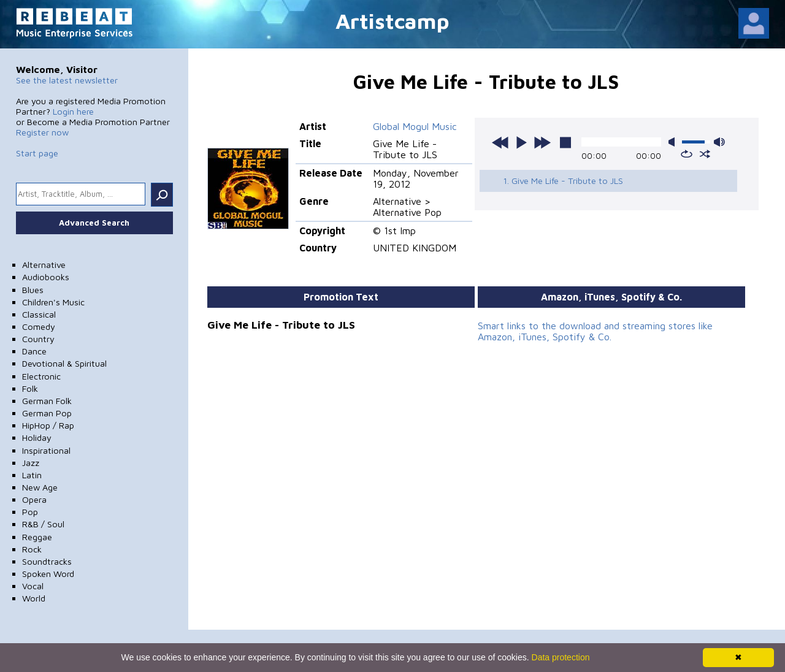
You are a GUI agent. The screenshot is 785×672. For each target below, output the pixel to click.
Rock (32, 549)
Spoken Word (48, 574)
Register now (42, 132)
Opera (34, 499)
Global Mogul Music (415, 126)
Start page (37, 153)
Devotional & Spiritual (64, 363)
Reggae (37, 537)
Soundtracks (47, 561)
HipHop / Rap (48, 425)
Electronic (41, 376)
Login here (73, 111)
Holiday (37, 437)
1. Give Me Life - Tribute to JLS (563, 181)
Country (38, 339)
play (521, 142)
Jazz (31, 463)
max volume (719, 142)
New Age (40, 487)
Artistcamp (392, 21)
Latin (32, 475)
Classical (39, 314)
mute (674, 142)
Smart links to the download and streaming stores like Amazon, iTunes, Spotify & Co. (595, 331)
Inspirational (46, 450)
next (542, 142)
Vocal (33, 586)
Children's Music (53, 302)
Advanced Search (94, 223)
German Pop (47, 413)
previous (500, 142)
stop (565, 142)
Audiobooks (46, 277)
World (34, 598)
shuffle (705, 154)
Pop (30, 512)
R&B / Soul (43, 524)
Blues (33, 290)
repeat (687, 154)
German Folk (47, 401)
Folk (30, 388)
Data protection (561, 657)
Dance (34, 351)
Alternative (44, 265)
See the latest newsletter (67, 80)
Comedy (39, 326)
